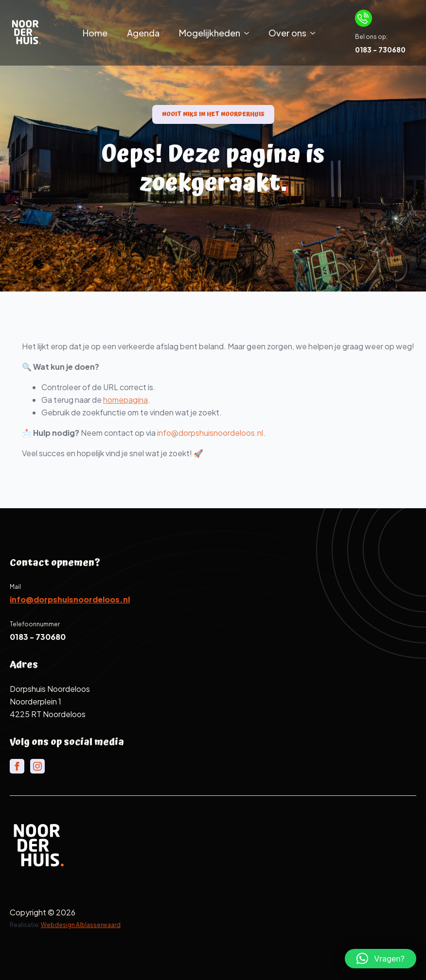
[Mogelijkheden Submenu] (249, 33)
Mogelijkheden (210, 33)
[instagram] (37, 766)
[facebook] (17, 766)
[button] (381, 959)
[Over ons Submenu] (316, 33)
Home (95, 33)
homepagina (140, 400)
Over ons (287, 33)
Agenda (143, 33)
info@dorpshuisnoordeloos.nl (224, 433)
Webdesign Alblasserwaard (81, 925)
